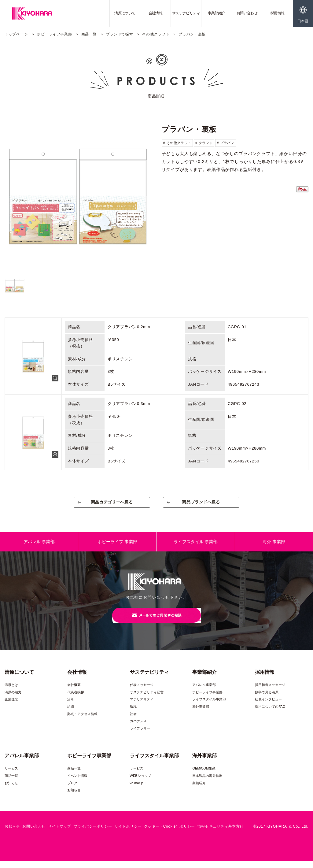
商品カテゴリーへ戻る (112, 504)
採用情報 (278, 13)
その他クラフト (156, 34)
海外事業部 (201, 714)
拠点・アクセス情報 (82, 721)
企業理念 (11, 707)
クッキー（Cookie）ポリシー (169, 834)
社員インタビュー (268, 707)
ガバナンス (138, 728)
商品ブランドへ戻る (201, 504)
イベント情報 (77, 783)
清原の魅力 (13, 699)
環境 (133, 714)
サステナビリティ (186, 13)
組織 (71, 714)
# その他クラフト (177, 143)
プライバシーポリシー (93, 834)
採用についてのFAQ (270, 714)
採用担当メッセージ (270, 692)
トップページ (16, 34)
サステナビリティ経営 (147, 699)
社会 (133, 721)
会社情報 (156, 13)
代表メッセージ (142, 692)
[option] (78, 196)
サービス (11, 776)
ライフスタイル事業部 (209, 707)
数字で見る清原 (267, 699)
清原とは (11, 692)
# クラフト (204, 143)
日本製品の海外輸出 (207, 783)
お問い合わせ (247, 13)
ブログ (72, 790)
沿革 (71, 707)
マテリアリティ (142, 707)
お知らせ (11, 790)
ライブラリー (140, 736)
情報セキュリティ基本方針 (221, 834)
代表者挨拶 (76, 699)
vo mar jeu (138, 790)
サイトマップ (60, 834)
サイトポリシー (128, 834)
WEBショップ (140, 783)
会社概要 (74, 692)
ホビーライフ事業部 (54, 34)
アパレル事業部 (204, 692)
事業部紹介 (217, 13)
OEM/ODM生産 (204, 776)
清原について (125, 13)
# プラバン (225, 143)
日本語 (303, 21)
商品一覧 (89, 34)
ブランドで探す (119, 34)
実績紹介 (199, 790)
